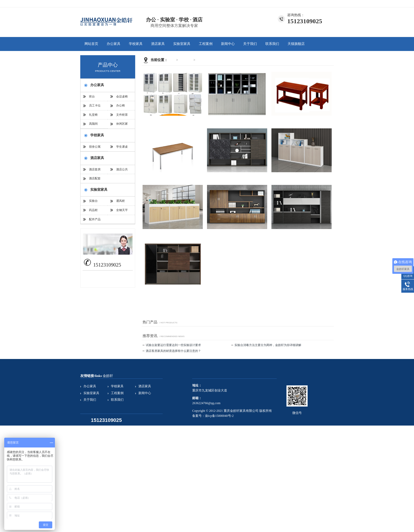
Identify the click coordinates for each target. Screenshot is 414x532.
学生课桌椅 (122, 148)
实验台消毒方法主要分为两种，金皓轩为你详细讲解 (266, 345)
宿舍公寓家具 (95, 148)
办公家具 (114, 44)
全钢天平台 (122, 212)
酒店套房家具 (95, 171)
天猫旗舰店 (296, 44)
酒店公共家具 (122, 171)
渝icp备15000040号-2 (219, 416)
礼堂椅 (93, 115)
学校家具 (136, 44)
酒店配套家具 (95, 180)
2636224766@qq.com (110, 275)
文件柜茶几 (205, 60)
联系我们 (327, 3)
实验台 (93, 201)
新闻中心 (228, 44)
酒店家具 (158, 44)
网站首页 (91, 44)
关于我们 (313, 3)
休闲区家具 (122, 125)
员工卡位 (95, 105)
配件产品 (95, 219)
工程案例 (206, 44)
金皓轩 (108, 376)
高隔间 (93, 124)
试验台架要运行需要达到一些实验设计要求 (172, 345)
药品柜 (93, 210)
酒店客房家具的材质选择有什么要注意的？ (172, 351)
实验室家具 (182, 44)
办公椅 (121, 105)
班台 (92, 96)
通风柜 (121, 201)
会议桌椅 (122, 96)
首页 (172, 60)
